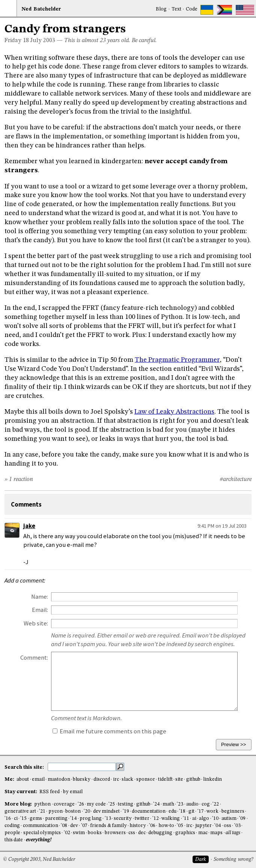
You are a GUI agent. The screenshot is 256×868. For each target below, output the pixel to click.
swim (79, 833)
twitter (142, 819)
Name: (40, 597)
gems (36, 819)
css (132, 833)
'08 (64, 826)
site (179, 779)
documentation (149, 811)
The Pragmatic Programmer (177, 360)
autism (229, 819)
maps (216, 833)
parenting (56, 819)
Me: (10, 779)
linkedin (212, 779)
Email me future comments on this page (109, 731)
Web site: (36, 623)
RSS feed (50, 792)
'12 (156, 819)
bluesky (82, 779)
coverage (64, 804)
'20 (87, 811)
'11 (186, 819)
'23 (180, 804)
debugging (160, 833)
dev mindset (106, 811)
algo (204, 819)
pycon (56, 811)
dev (74, 826)
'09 (242, 819)
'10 (215, 819)
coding (12, 826)
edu (172, 811)
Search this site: (25, 767)
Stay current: (21, 792)
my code (96, 804)
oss (227, 826)
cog (206, 804)
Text (176, 9)
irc (116, 779)
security (123, 819)
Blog (161, 9)
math (168, 804)
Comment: (34, 658)
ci (16, 819)
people (12, 833)
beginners (233, 811)
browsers (115, 833)
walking (171, 819)
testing (126, 804)
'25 (112, 804)
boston (73, 811)
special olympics (42, 833)
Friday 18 (17, 41)
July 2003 (43, 41)
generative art (20, 811)
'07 (84, 826)
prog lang (91, 819)
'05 (180, 826)
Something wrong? (233, 860)
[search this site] (82, 767)
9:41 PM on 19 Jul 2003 (222, 526)
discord (102, 779)
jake (29, 526)
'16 (8, 819)
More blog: (19, 804)
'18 (182, 811)
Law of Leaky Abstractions (174, 412)
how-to (166, 826)
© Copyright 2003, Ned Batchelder (39, 860)
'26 (81, 804)
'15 (23, 819)
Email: (40, 610)
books (95, 833)
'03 (237, 826)
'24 (156, 804)
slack (127, 779)
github (193, 779)
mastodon (59, 779)
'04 (218, 826)
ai (194, 819)
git (191, 811)
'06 (152, 826)
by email (73, 792)
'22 (216, 804)
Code (192, 9)
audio (192, 804)
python (42, 804)
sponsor (146, 779)
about (23, 779)
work (212, 811)
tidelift (165, 779)
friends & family (108, 826)
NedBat (41, 9)
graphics (185, 833)
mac (203, 833)
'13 (108, 819)
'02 (67, 833)
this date (14, 840)
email (38, 779)
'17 (201, 811)
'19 (126, 811)
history (138, 826)
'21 (42, 811)
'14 (73, 819)
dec (142, 833)
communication (41, 826)
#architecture (236, 480)
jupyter (203, 826)
